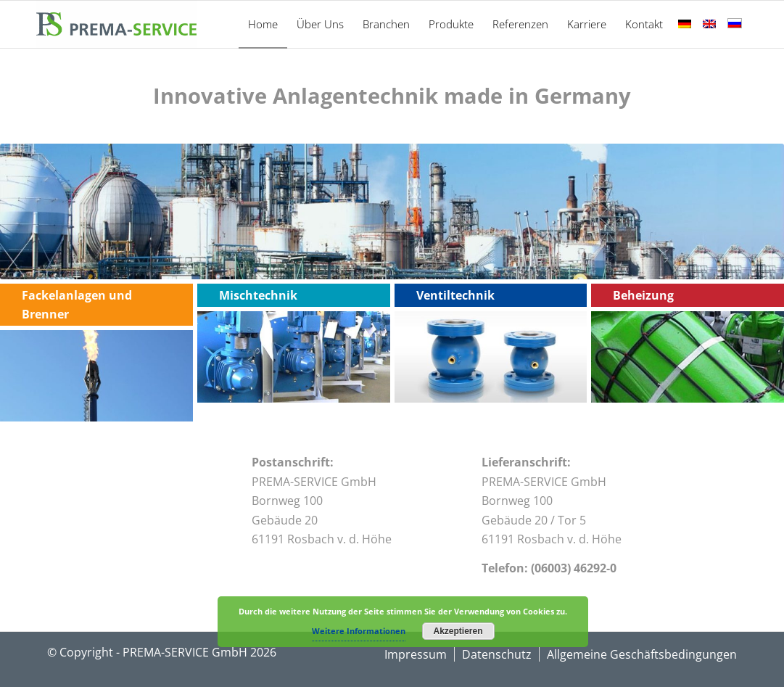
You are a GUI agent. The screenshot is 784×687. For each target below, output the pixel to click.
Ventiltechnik (455, 295)
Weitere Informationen (359, 631)
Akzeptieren (458, 631)
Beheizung (643, 295)
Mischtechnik (258, 295)
